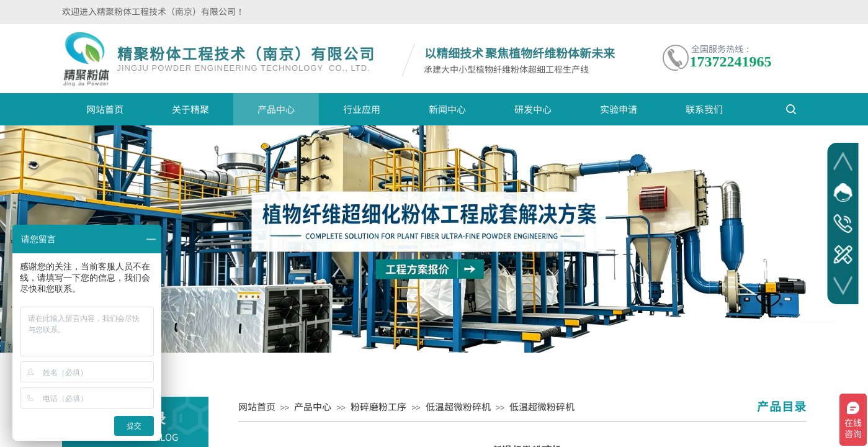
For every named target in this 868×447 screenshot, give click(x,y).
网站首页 (105, 109)
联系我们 (704, 109)
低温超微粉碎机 (458, 406)
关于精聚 (190, 109)
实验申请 (619, 109)
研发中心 (533, 109)
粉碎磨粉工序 (378, 406)
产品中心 (276, 109)
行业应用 (362, 109)
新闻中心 (447, 109)
